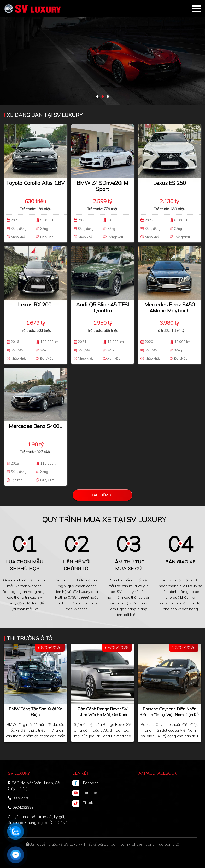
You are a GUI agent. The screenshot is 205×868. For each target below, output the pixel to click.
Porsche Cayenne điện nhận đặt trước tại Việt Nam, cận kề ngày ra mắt (170, 715)
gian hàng (28, 592)
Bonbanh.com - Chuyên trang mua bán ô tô (142, 844)
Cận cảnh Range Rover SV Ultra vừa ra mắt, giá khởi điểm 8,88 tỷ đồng (102, 715)
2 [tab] (103, 97)
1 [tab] (97, 97)
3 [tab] (108, 97)
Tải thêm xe (102, 495)
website (35, 586)
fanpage (10, 592)
